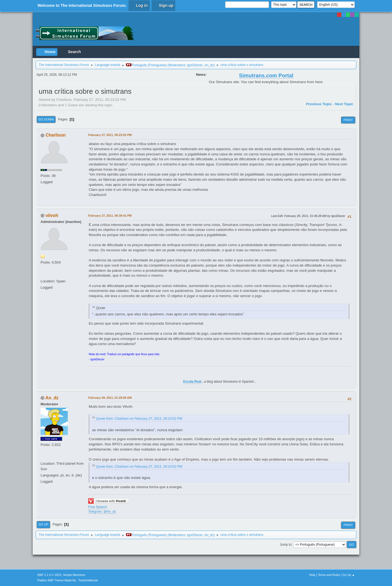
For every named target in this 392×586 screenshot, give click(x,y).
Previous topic (319, 104)
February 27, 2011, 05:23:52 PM (110, 135)
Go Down (46, 119)
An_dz (209, 65)
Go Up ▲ (349, 575)
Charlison (56, 135)
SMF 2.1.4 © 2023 (49, 575)
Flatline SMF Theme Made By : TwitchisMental (68, 580)
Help (312, 575)
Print (348, 120)
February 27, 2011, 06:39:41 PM (110, 216)
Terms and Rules (329, 575)
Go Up (43, 524)
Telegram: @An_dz (102, 512)
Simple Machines (74, 575)
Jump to (286, 545)
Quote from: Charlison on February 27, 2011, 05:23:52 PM (139, 419)
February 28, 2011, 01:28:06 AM (110, 398)
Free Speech (98, 507)
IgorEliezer (195, 65)
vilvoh (52, 215)
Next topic (344, 104)
